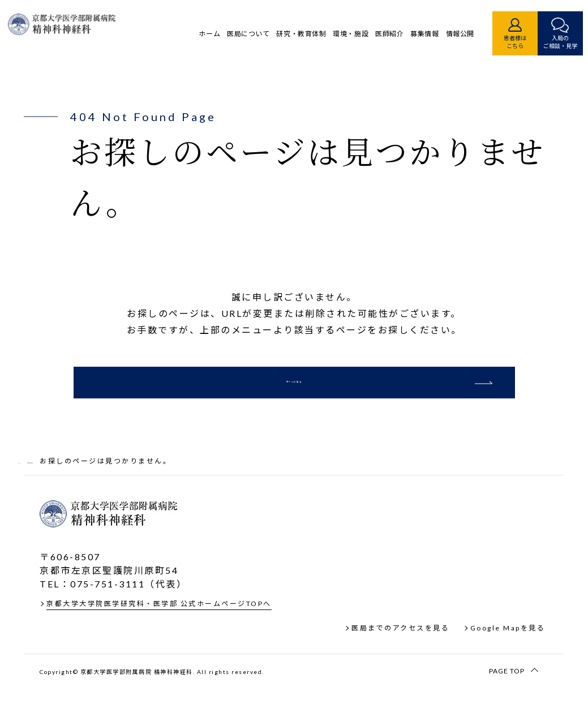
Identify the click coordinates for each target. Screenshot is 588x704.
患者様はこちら (496, 42)
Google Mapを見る (508, 648)
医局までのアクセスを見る (400, 648)
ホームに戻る (294, 392)
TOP (26, 480)
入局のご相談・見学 (542, 42)
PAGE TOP (507, 690)
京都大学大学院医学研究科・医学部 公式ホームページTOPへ (159, 623)
